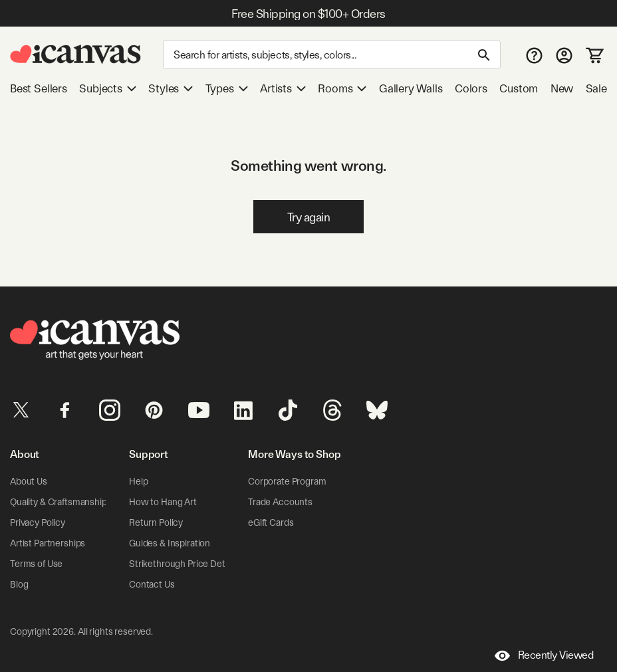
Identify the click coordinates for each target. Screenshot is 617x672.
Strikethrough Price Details (184, 564)
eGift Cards (271, 522)
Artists (283, 88)
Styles (171, 88)
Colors (471, 88)
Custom (519, 88)
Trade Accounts (280, 502)
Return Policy (156, 522)
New (562, 88)
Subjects (108, 88)
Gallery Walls (411, 88)
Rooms (342, 88)
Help (138, 481)
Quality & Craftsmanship (59, 502)
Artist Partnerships (48, 543)
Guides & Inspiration (170, 543)
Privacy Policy (38, 522)
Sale (596, 88)
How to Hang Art (163, 502)
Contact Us (152, 584)
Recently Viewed (544, 656)
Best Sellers (39, 88)
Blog (19, 584)
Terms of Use (36, 564)
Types (227, 88)
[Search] (332, 55)
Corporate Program (287, 481)
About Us (29, 481)
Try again (309, 217)
